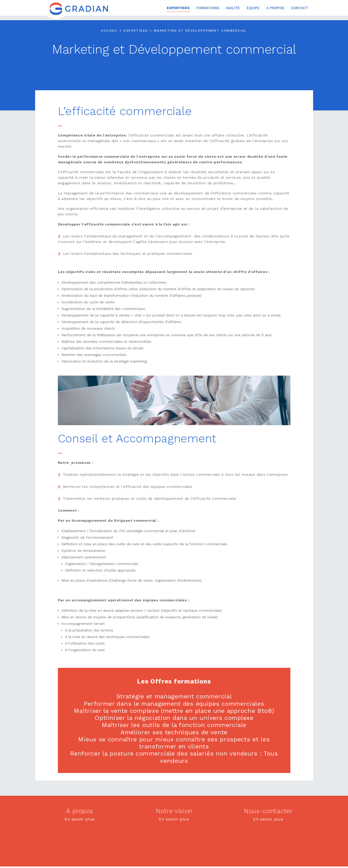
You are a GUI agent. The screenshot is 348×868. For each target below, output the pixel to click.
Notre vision (174, 810)
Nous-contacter (268, 810)
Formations (208, 8)
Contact (299, 8)
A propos (275, 8)
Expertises (178, 8)
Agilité (233, 8)
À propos (80, 810)
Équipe (253, 8)
